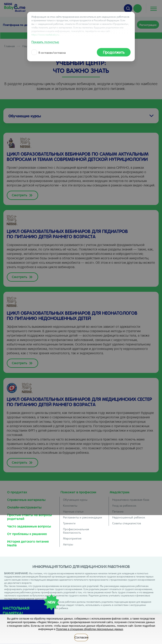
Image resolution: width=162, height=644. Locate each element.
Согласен (81, 637)
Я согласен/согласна (49, 52)
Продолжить (114, 52)
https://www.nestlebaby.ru (45, 35)
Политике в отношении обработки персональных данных (90, 629)
